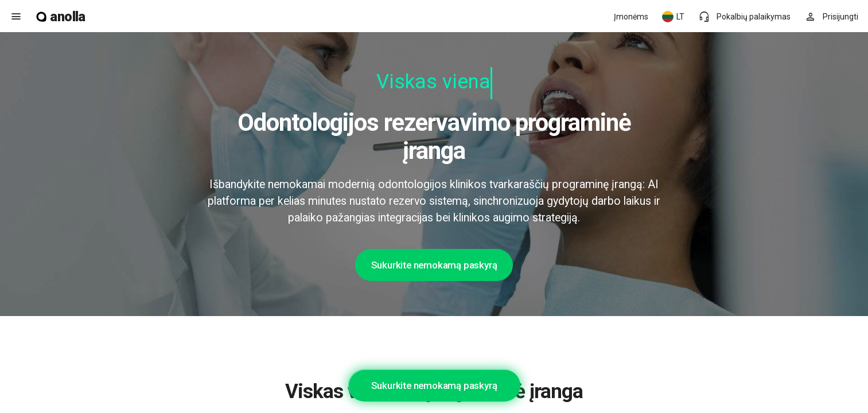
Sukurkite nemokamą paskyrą (434, 265)
